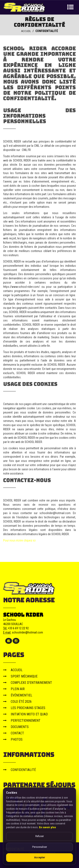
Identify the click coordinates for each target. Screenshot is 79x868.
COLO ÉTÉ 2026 (17, 701)
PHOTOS (13, 739)
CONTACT (14, 733)
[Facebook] (9, 641)
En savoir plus (48, 827)
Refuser (40, 836)
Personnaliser (40, 847)
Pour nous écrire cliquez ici (19, 540)
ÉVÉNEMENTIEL (18, 695)
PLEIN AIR (14, 689)
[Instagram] (16, 641)
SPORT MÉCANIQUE (20, 676)
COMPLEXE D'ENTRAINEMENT (28, 682)
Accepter (40, 857)
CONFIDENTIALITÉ (19, 770)
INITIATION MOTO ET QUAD (25, 714)
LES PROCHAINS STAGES (24, 708)
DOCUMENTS (16, 727)
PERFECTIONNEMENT (22, 720)
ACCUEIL (26, 31)
